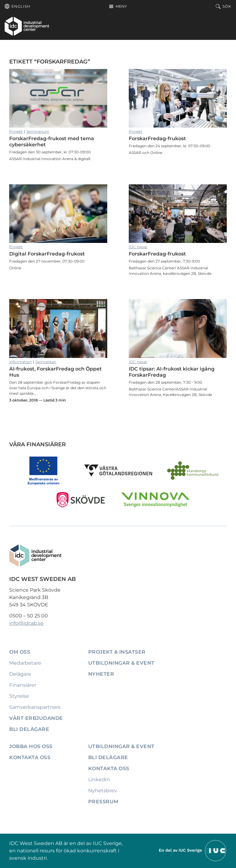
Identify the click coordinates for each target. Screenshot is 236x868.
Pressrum (103, 802)
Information (20, 362)
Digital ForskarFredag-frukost (58, 214)
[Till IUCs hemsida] (193, 850)
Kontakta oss (30, 757)
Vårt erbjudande (36, 718)
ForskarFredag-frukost (178, 98)
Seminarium (38, 131)
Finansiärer (23, 685)
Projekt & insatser (117, 652)
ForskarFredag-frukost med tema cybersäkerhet (58, 98)
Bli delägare (29, 729)
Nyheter (101, 674)
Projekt (16, 131)
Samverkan (46, 362)
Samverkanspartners (35, 707)
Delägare (20, 674)
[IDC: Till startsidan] (27, 26)
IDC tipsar (138, 247)
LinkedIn (99, 780)
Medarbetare (25, 663)
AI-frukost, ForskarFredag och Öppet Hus (58, 328)
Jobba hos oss (31, 746)
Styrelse (19, 696)
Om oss (20, 652)
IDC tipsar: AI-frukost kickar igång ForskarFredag (178, 328)
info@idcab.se (26, 623)
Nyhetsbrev (103, 791)
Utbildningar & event (121, 663)
